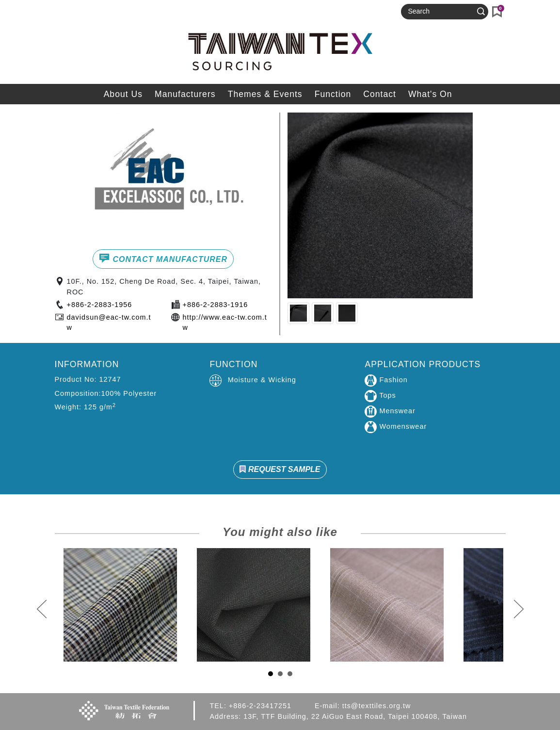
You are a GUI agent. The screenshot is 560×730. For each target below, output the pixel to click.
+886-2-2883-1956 (100, 305)
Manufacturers (185, 94)
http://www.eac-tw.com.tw (225, 323)
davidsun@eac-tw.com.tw (109, 323)
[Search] (440, 12)
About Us (123, 94)
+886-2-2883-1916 (216, 305)
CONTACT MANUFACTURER (163, 258)
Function (333, 94)
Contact (380, 94)
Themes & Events (265, 94)
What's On (430, 94)
